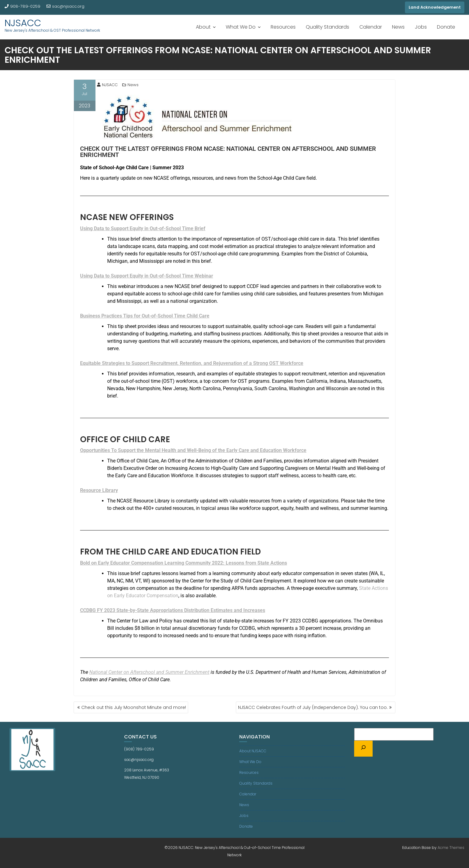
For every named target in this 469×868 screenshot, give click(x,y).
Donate (446, 27)
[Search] (363, 749)
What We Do (241, 27)
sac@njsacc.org (65, 6)
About (203, 27)
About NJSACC (253, 751)
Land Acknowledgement (435, 7)
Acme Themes (451, 848)
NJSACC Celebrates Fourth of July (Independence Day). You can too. (313, 707)
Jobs (421, 27)
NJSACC (23, 23)
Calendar (371, 27)
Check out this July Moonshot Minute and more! (134, 707)
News (398, 27)
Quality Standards (327, 27)
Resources (283, 27)
